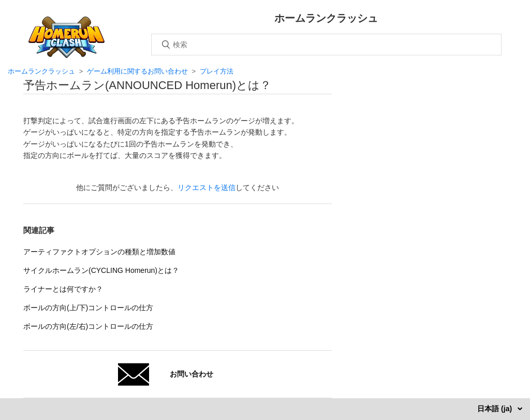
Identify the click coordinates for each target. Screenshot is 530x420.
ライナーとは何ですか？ (63, 289)
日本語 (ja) (496, 409)
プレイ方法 (217, 71)
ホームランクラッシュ (41, 71)
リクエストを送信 (207, 187)
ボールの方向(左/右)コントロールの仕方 (88, 326)
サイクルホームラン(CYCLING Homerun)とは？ (101, 270)
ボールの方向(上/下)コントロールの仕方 (88, 308)
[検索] (326, 45)
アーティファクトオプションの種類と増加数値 (99, 252)
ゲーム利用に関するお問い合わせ (137, 71)
